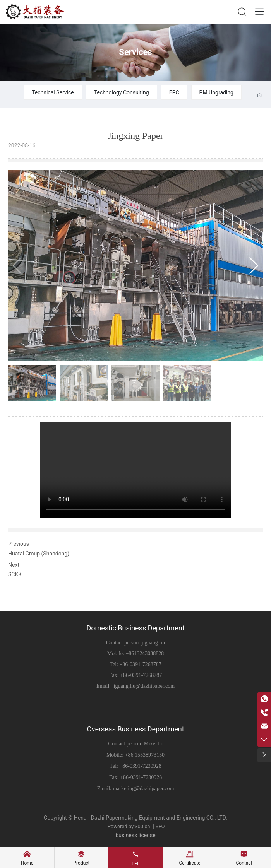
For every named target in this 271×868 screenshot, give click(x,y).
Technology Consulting (122, 92)
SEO (160, 826)
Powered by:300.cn (128, 826)
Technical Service (53, 92)
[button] (254, 266)
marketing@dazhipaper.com (143, 789)
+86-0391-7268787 (140, 664)
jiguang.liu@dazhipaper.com (143, 686)
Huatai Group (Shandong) (39, 554)
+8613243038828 (145, 654)
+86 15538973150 (145, 755)
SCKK (15, 574)
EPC (174, 92)
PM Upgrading (216, 92)
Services (135, 52)
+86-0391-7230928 (140, 766)
